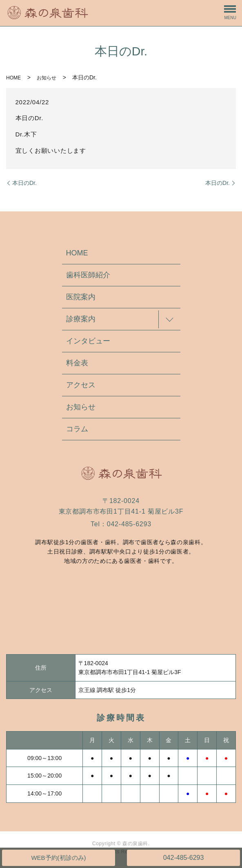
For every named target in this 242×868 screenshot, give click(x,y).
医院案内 (81, 297)
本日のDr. (24, 183)
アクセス (81, 385)
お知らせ (47, 78)
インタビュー (88, 341)
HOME (13, 78)
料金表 (77, 363)
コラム (77, 429)
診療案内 (81, 319)
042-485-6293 (184, 858)
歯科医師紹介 (88, 275)
